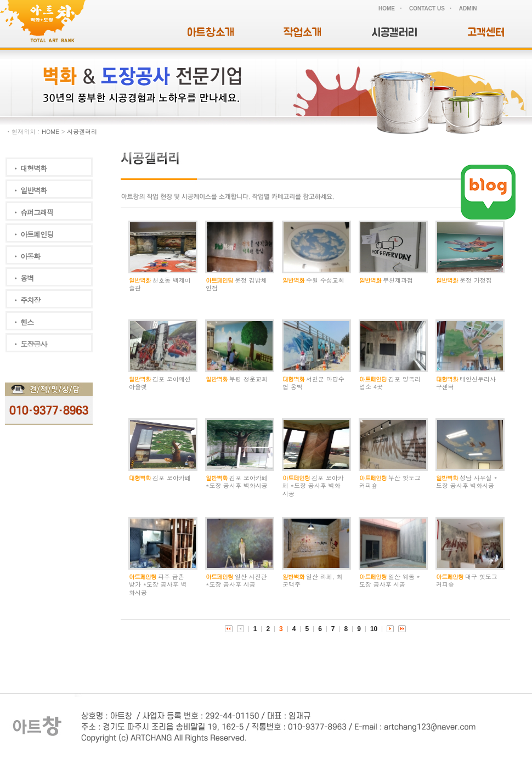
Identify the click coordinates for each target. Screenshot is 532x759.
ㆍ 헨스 (23, 322)
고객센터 (486, 33)
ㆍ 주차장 (26, 300)
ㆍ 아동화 (26, 256)
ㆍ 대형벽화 (29, 168)
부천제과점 (398, 280)
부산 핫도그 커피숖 (390, 482)
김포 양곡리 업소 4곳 (390, 383)
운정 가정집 (476, 280)
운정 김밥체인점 (236, 284)
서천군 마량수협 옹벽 (313, 383)
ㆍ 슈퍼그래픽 (33, 212)
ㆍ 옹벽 (23, 278)
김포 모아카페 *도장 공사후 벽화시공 (237, 482)
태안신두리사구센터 (466, 383)
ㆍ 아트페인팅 (33, 234)
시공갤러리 (394, 33)
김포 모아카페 (172, 478)
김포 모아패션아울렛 (160, 383)
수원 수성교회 (325, 280)
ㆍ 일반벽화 (29, 190)
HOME (387, 9)
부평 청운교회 (248, 379)
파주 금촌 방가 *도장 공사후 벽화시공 (158, 584)
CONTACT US (427, 9)
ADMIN (468, 9)
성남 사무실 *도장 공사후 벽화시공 (467, 482)
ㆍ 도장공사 (29, 344)
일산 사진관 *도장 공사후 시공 (236, 580)
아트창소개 (211, 33)
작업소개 (302, 33)
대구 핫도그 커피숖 (467, 580)
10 (374, 629)
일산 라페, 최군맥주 (313, 580)
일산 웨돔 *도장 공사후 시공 (390, 580)
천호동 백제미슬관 (160, 284)
